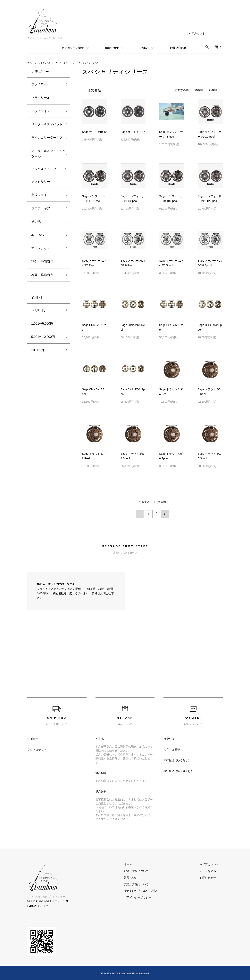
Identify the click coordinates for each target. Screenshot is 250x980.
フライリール (47, 63)
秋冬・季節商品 (42, 262)
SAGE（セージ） (69, 63)
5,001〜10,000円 (43, 337)
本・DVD (38, 235)
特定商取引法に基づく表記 (152, 889)
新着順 (213, 90)
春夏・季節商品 (42, 275)
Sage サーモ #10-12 (94, 132)
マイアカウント (196, 33)
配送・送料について (148, 869)
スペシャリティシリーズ (96, 63)
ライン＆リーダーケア (47, 138)
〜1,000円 (38, 310)
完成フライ (39, 195)
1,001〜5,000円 (42, 324)
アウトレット (41, 248)
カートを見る (212, 869)
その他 (36, 222)
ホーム (31, 63)
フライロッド (41, 84)
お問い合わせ (178, 48)
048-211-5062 (38, 905)
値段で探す (112, 48)
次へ (163, 513)
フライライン (41, 111)
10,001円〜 (39, 350)
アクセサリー (41, 182)
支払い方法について (148, 883)
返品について (144, 876)
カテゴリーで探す (73, 48)
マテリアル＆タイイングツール (47, 154)
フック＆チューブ (44, 169)
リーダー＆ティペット (47, 124)
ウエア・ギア (41, 208)
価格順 (199, 90)
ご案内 (144, 48)
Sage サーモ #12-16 (133, 132)
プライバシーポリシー (149, 896)
